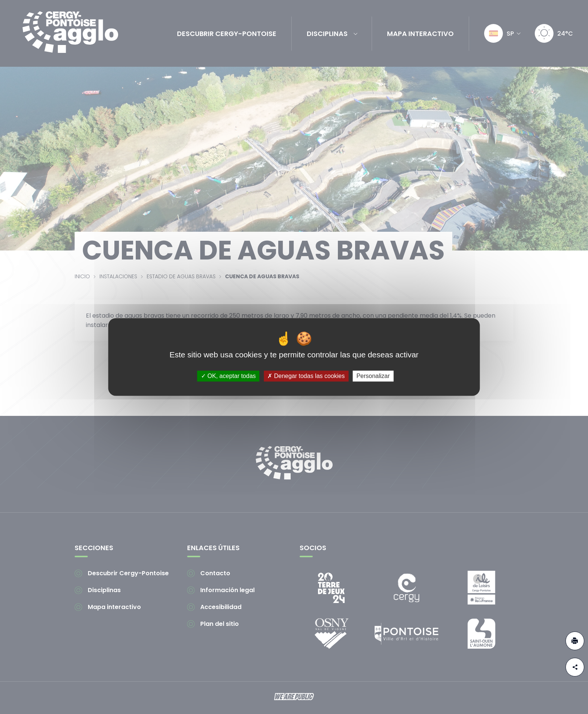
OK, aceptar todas (228, 376)
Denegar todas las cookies (306, 376)
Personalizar (373, 376)
